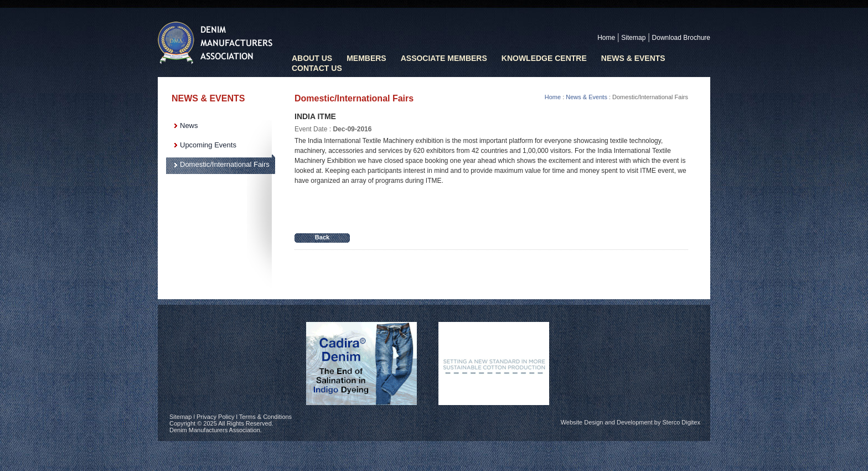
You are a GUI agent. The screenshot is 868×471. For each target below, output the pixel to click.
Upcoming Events (208, 145)
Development (635, 422)
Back (322, 237)
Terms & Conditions (265, 417)
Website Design (582, 422)
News (189, 126)
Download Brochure (681, 38)
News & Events (633, 58)
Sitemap (633, 38)
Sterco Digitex (681, 422)
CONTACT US (317, 68)
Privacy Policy (215, 417)
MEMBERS (366, 58)
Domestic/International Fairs (225, 164)
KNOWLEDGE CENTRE (544, 58)
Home (606, 38)
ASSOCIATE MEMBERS (444, 58)
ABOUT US (312, 58)
